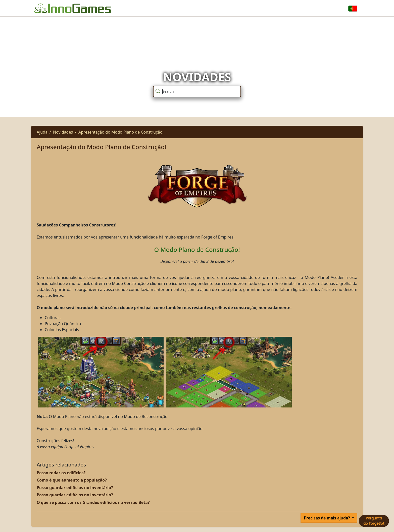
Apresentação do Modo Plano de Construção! (121, 132)
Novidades (63, 132)
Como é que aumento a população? (72, 480)
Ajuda (42, 132)
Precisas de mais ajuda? (327, 518)
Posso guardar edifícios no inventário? (75, 488)
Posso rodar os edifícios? (61, 473)
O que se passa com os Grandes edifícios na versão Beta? (93, 502)
